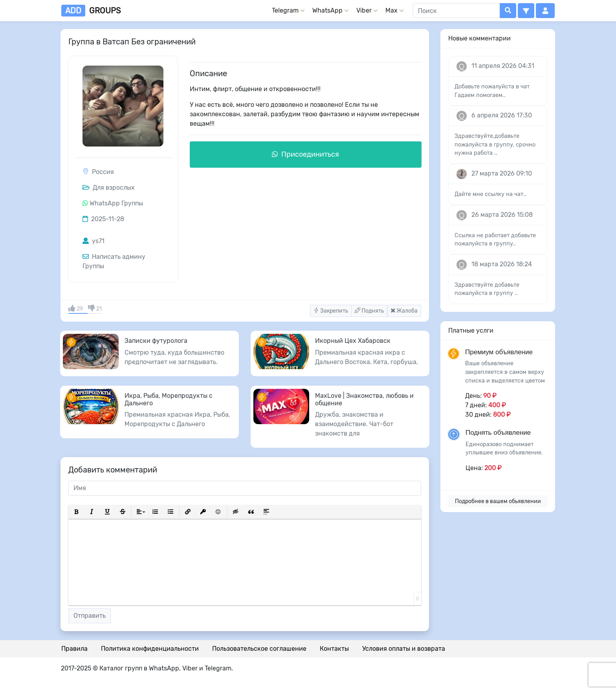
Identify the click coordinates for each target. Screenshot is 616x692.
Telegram (285, 10)
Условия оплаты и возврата (404, 649)
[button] (526, 11)
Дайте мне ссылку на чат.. (490, 194)
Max (391, 10)
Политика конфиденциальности (150, 649)
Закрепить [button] (331, 311)
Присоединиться (305, 154)
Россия (103, 172)
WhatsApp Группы (116, 203)
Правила (74, 649)
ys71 (93, 241)
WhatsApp (327, 10)
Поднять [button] (369, 311)
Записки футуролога (156, 341)
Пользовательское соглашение (259, 649)
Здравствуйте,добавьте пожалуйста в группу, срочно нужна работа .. (495, 145)
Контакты (334, 649)
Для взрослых (109, 188)
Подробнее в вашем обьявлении (498, 501)
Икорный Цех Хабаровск (353, 341)
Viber (364, 10)
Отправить (90, 616)
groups (91, 11)
